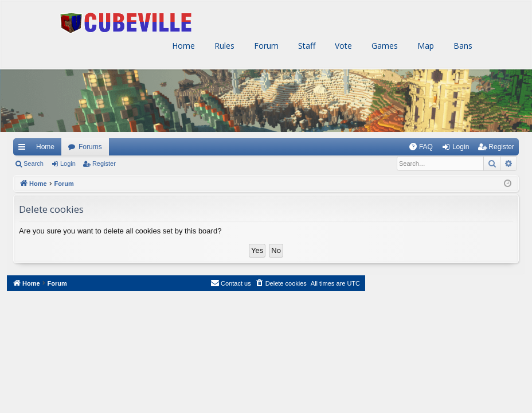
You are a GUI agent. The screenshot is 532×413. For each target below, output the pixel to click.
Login (68, 163)
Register (104, 163)
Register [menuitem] (501, 147)
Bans (462, 46)
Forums (90, 147)
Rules (223, 46)
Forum (265, 46)
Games (384, 46)
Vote (342, 46)
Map (425, 46)
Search (34, 163)
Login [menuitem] (461, 147)
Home (182, 46)
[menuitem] (421, 147)
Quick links (21, 147)
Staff (306, 46)
